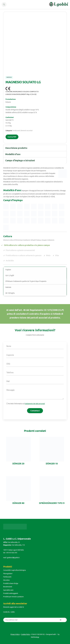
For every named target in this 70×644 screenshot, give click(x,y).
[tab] (35, 148)
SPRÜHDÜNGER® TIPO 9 (52, 503)
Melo (48, 255)
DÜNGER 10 (52, 464)
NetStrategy (35, 637)
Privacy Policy (15, 634)
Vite (57, 255)
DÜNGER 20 (18, 464)
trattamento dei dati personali (35, 404)
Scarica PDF (12, 137)
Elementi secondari (27, 131)
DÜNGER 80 (18, 503)
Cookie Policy (26, 634)
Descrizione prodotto (16, 148)
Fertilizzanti (16, 131)
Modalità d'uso (13, 154)
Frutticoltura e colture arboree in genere (24, 255)
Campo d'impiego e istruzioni (20, 160)
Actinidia (10, 261)
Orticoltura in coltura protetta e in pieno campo (27, 245)
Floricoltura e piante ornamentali (20, 250)
